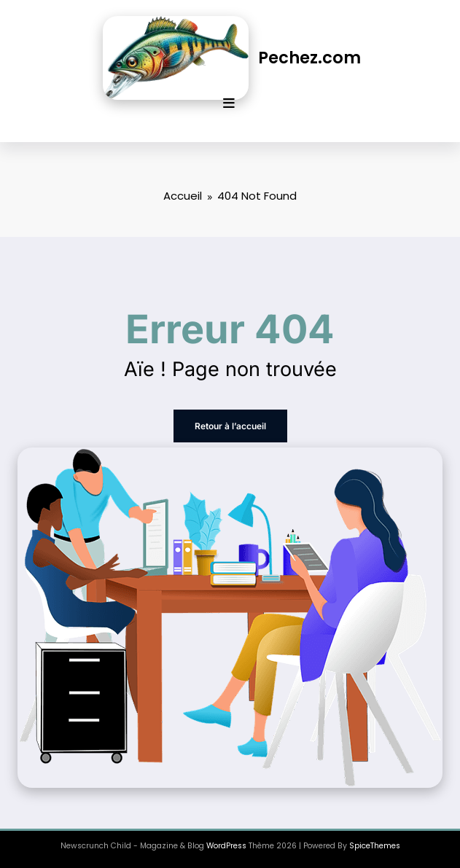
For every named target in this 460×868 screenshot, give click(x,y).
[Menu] (229, 103)
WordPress (226, 846)
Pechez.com (309, 58)
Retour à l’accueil (230, 426)
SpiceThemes (375, 846)
